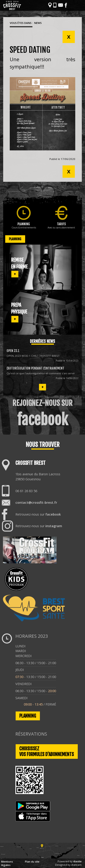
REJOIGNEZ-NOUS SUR (42, 414)
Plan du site (32, 862)
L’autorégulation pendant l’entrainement (35, 368)
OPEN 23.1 (13, 351)
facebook (53, 514)
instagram (54, 526)
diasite (77, 861)
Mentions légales (7, 863)
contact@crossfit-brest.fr (36, 502)
